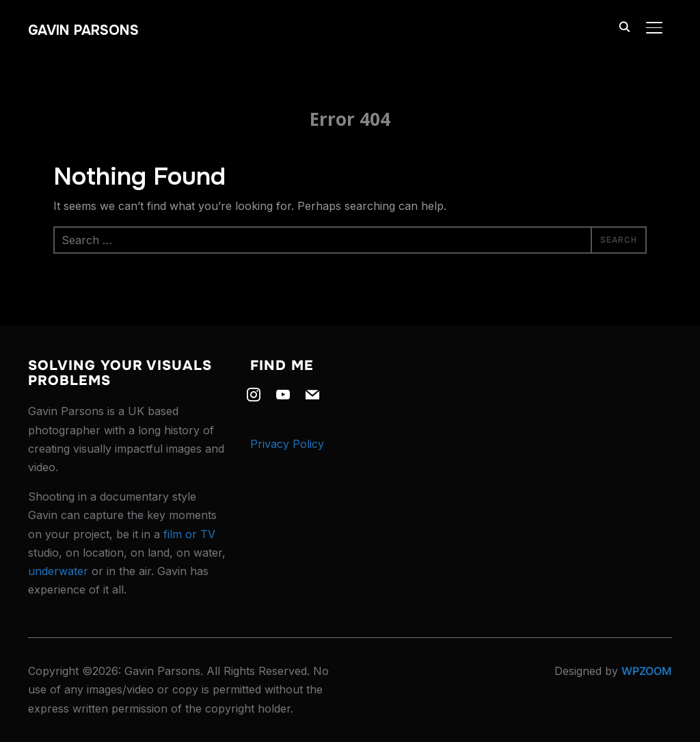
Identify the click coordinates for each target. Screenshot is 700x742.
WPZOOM (647, 671)
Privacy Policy (287, 444)
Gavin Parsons (83, 30)
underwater (58, 571)
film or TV (189, 534)
